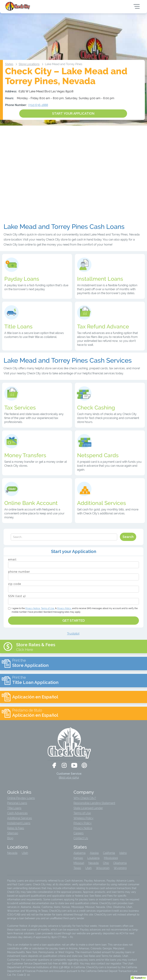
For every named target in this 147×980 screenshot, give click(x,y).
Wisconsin (103, 868)
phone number (19, 572)
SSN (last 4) (17, 596)
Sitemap (13, 833)
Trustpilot (73, 634)
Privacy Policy (83, 823)
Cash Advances (17, 813)
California (109, 853)
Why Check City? (85, 798)
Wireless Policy (83, 818)
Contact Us (81, 838)
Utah (25, 853)
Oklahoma (120, 863)
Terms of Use (82, 813)
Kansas (78, 858)
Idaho (123, 853)
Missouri (79, 863)
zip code (15, 584)
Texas (77, 868)
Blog (10, 838)
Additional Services (20, 818)
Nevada (12, 853)
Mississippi (111, 858)
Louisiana (93, 858)
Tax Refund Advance (103, 327)
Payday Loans (22, 279)
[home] (18, 6)
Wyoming (120, 868)
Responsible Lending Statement (94, 803)
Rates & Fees (16, 828)
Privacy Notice (83, 828)
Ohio (106, 863)
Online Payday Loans (21, 798)
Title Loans (14, 808)
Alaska (94, 853)
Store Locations (29, 64)
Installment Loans (19, 823)
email (12, 560)
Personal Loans (17, 803)
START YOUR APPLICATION (73, 113)
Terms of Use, (48, 608)
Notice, (33, 608)
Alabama (80, 853)
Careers (79, 833)
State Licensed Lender (88, 808)
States (9, 64)
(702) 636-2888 (38, 105)
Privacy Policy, (64, 608)
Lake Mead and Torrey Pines (64, 64)
